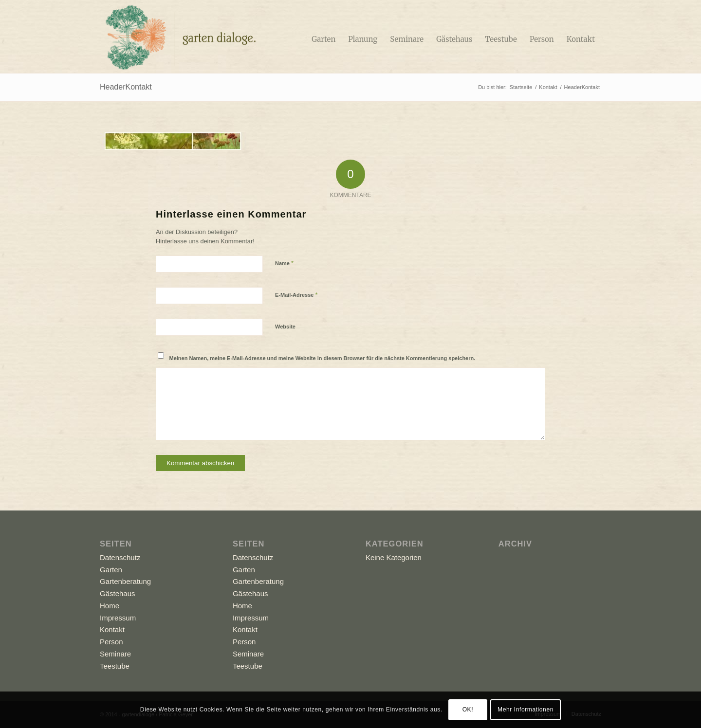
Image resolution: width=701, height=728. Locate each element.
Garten (111, 570)
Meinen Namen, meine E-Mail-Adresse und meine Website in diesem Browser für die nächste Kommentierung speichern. (323, 358)
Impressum (118, 618)
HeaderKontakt (126, 87)
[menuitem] (323, 36)
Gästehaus (118, 593)
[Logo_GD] (179, 36)
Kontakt (112, 629)
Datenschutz (120, 557)
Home (110, 606)
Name (284, 263)
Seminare (115, 654)
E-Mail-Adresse (296, 295)
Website (285, 327)
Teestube (115, 666)
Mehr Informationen (526, 710)
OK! (468, 710)
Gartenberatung (125, 581)
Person (111, 642)
